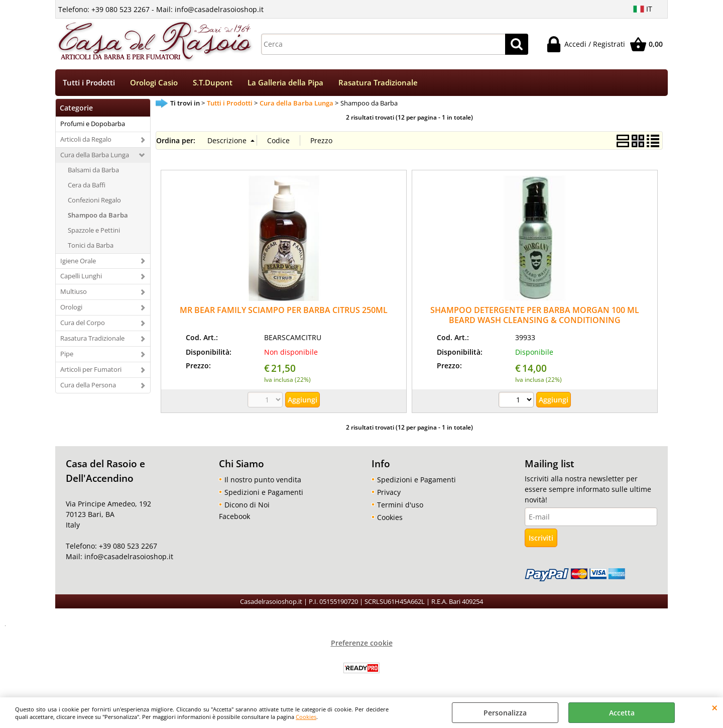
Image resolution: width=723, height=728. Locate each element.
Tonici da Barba (91, 245)
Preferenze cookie (362, 643)
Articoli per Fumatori (91, 369)
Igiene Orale (78, 261)
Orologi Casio (154, 83)
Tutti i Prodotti (89, 83)
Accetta (622, 713)
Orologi (71, 307)
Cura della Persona (88, 385)
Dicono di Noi (247, 505)
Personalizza (505, 713)
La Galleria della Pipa (285, 83)
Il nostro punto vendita (263, 480)
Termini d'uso (400, 505)
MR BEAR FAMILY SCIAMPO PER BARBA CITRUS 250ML (284, 310)
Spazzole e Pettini (94, 230)
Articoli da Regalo (86, 139)
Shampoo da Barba (98, 215)
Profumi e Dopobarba (93, 124)
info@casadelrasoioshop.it (128, 556)
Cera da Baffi (87, 185)
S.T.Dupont (213, 83)
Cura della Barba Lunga (95, 155)
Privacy (389, 492)
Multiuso (74, 291)
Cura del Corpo (83, 323)
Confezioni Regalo (94, 200)
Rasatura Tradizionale (378, 83)
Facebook (234, 516)
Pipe (67, 354)
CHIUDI (715, 707)
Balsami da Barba (93, 170)
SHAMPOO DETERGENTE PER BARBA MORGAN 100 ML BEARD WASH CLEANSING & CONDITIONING (535, 315)
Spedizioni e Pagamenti (264, 492)
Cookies (306, 717)
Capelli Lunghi (81, 276)
